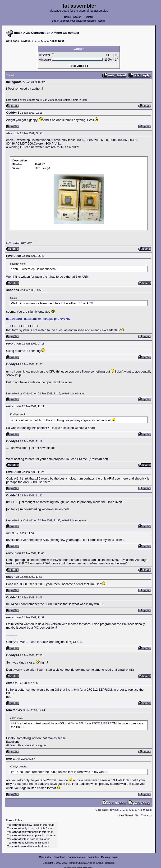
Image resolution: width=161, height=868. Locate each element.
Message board (110, 857)
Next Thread (142, 815)
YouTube (109, 863)
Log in (102, 21)
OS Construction (38, 33)
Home (68, 17)
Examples (93, 857)
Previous (25, 41)
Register (88, 17)
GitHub (100, 863)
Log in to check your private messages (74, 21)
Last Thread (126, 815)
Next (61, 41)
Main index (45, 857)
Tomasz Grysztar (77, 863)
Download (60, 857)
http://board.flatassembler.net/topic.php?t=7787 (38, 319)
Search (77, 17)
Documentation (76, 857)
